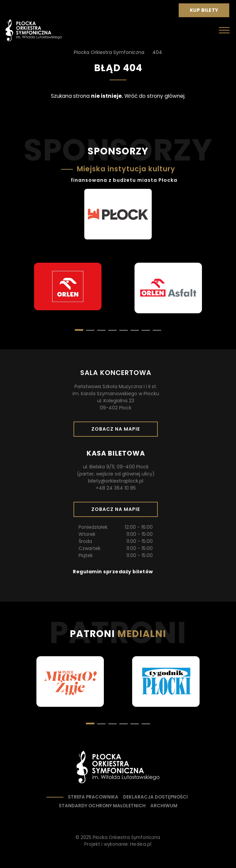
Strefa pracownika (93, 797)
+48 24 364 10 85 (116, 488)
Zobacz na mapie (118, 431)
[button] (90, 330)
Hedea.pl (141, 844)
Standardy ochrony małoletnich (102, 806)
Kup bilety (207, 12)
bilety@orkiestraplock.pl (116, 481)
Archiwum (164, 806)
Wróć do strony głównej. (155, 96)
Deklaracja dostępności (155, 797)
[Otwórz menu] (224, 30)
